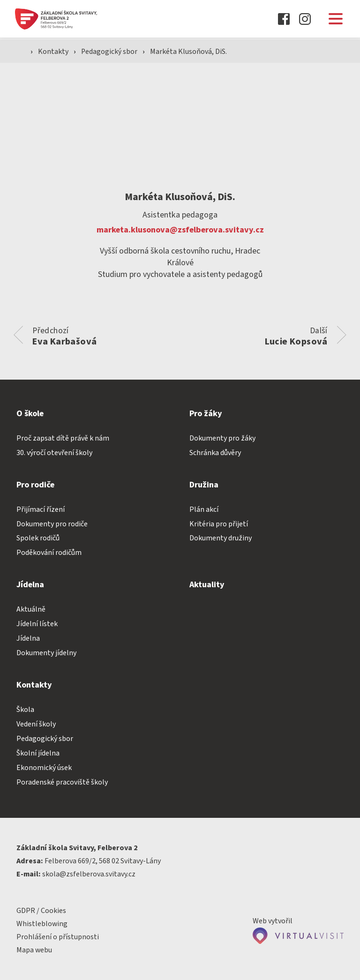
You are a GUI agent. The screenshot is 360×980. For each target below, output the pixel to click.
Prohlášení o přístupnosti (58, 937)
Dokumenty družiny (221, 539)
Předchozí (65, 336)
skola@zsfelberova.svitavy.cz (89, 874)
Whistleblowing (42, 924)
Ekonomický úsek (44, 768)
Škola (25, 710)
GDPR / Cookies (41, 911)
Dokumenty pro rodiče (52, 524)
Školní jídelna (38, 753)
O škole (30, 414)
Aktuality (207, 585)
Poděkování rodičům (49, 553)
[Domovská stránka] (67, 19)
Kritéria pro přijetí (219, 524)
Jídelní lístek (37, 624)
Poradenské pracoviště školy (62, 782)
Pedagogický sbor (111, 52)
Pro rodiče (35, 485)
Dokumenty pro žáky (222, 438)
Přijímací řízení (41, 509)
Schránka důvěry (215, 453)
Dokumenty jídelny (46, 653)
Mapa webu (34, 950)
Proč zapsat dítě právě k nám (63, 438)
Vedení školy (36, 724)
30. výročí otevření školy (54, 453)
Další (296, 336)
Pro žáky (206, 414)
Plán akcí (204, 509)
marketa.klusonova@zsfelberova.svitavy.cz (180, 230)
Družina (204, 485)
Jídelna (30, 585)
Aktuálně (31, 610)
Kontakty (34, 685)
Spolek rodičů (38, 539)
